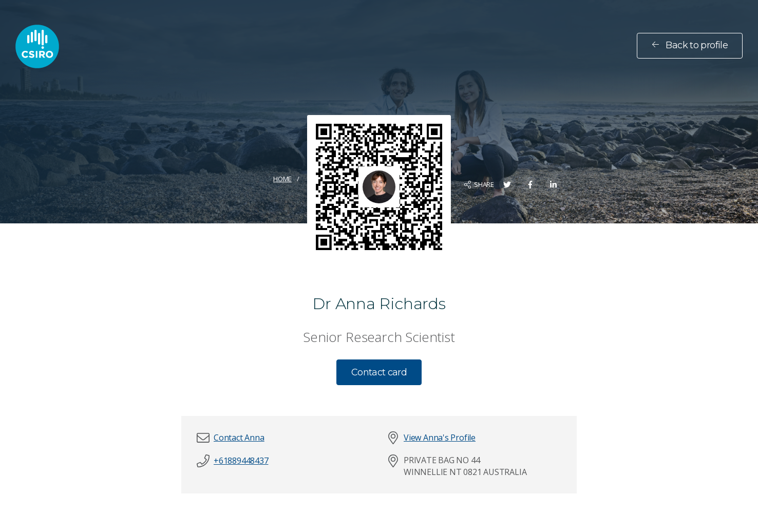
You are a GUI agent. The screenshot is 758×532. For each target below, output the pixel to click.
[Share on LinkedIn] (553, 185)
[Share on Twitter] (507, 185)
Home (282, 179)
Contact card (379, 372)
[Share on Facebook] (530, 185)
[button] (239, 438)
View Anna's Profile (440, 438)
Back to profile (690, 45)
